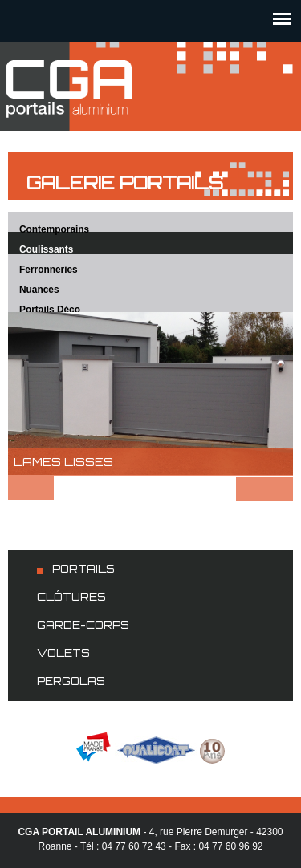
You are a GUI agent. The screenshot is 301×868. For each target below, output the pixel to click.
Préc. (31, 488)
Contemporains (54, 229)
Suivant (264, 489)
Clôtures (71, 597)
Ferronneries (49, 269)
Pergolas (71, 681)
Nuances (39, 289)
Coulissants (46, 249)
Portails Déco (50, 309)
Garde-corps (83, 625)
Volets (63, 653)
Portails (83, 569)
